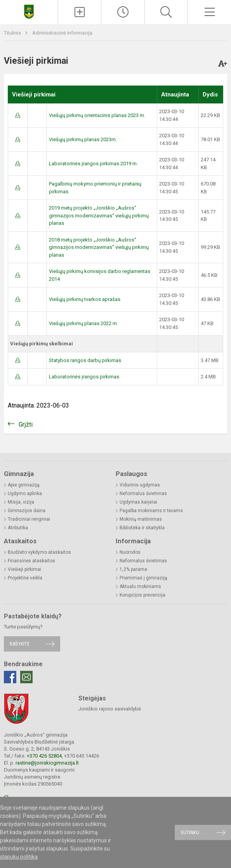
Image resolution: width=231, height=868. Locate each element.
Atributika (18, 528)
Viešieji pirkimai (24, 569)
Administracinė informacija (62, 33)
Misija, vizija (21, 502)
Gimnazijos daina (27, 511)
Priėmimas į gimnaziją (143, 578)
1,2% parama (133, 569)
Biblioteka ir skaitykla (142, 528)
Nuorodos (130, 552)
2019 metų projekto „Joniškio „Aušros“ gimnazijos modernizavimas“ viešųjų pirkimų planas (99, 215)
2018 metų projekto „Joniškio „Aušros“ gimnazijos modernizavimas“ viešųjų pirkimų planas (99, 247)
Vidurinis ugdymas (140, 485)
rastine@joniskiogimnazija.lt (47, 763)
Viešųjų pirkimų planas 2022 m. (83, 323)
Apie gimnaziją (24, 485)
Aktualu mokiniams (140, 586)
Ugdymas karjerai (138, 502)
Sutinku (190, 832)
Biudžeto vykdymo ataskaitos (39, 552)
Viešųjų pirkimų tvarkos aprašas (85, 299)
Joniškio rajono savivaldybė (110, 709)
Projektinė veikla (25, 578)
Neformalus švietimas (143, 493)
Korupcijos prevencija (142, 595)
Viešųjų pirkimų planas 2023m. (83, 139)
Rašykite (20, 644)
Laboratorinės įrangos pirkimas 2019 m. (93, 164)
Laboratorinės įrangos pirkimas (84, 377)
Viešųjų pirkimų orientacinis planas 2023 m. (97, 115)
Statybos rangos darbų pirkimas (85, 360)
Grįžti (26, 424)
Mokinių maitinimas (141, 519)
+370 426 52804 (44, 756)
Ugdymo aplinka (25, 493)
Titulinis (13, 33)
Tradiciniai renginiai (29, 519)
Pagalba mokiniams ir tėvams (151, 511)
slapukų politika (19, 857)
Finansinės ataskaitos (31, 561)
